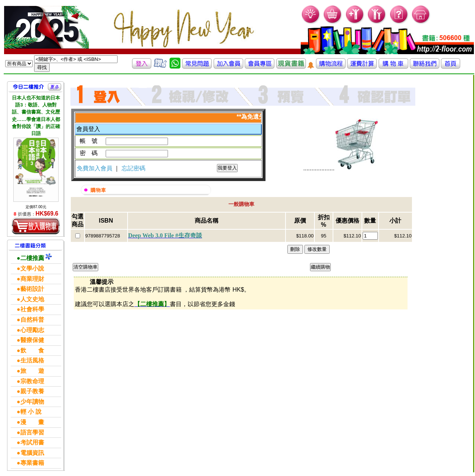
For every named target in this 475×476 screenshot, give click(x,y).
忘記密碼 (133, 168)
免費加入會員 (95, 168)
